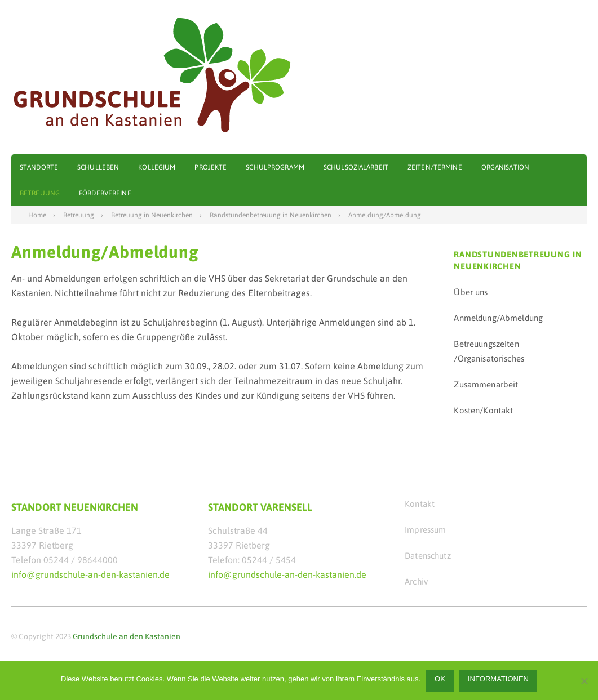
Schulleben (98, 167)
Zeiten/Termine (435, 167)
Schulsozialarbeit (356, 167)
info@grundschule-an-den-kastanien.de (90, 574)
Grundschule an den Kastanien (127, 636)
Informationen (498, 679)
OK (440, 679)
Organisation (505, 167)
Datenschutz (428, 556)
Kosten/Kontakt (483, 410)
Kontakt (420, 504)
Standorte (39, 167)
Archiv (416, 581)
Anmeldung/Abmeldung (498, 318)
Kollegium (157, 167)
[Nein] (584, 681)
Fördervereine (105, 193)
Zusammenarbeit (486, 384)
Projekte (211, 167)
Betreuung (40, 193)
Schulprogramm (275, 167)
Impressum (425, 530)
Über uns (471, 292)
